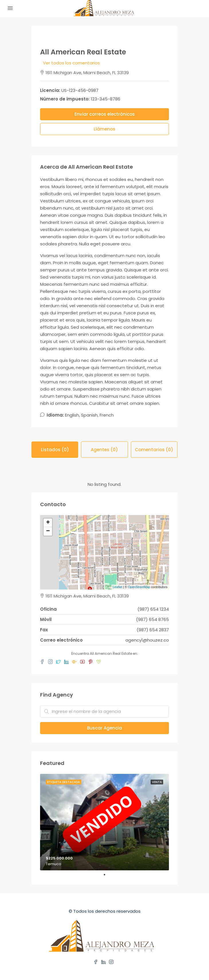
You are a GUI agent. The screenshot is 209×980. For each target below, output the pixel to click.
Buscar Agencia (104, 728)
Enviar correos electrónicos (105, 114)
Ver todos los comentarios (71, 63)
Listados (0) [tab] (55, 450)
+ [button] (48, 523)
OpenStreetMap (139, 587)
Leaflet (118, 587)
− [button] (48, 531)
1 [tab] (107, 875)
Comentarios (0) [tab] (154, 450)
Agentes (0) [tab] (104, 450)
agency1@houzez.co (147, 640)
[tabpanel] (104, 822)
